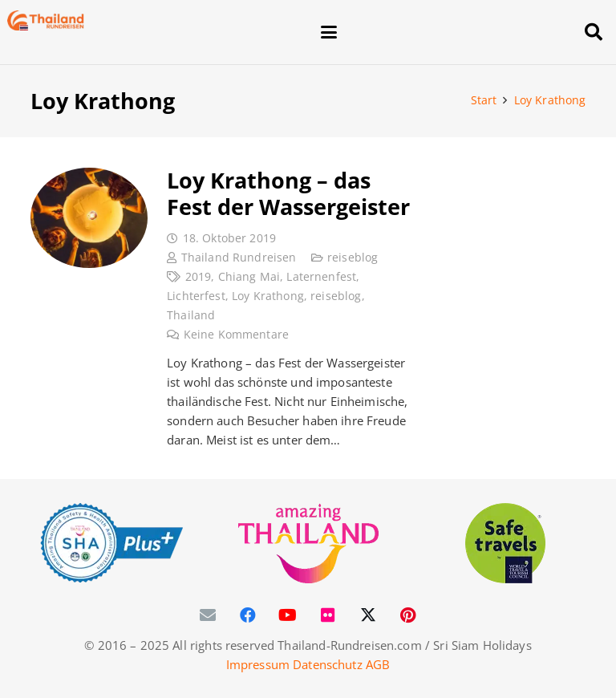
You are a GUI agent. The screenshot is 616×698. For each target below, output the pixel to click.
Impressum (258, 664)
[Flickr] (328, 615)
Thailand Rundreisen (238, 258)
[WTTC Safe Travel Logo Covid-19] (506, 543)
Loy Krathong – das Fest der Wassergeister (288, 193)
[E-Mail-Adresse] (208, 615)
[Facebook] (248, 615)
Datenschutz (328, 664)
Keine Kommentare (235, 335)
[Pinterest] (408, 615)
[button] (442, 32)
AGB (378, 664)
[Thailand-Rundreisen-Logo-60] (46, 20)
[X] (368, 615)
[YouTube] (288, 615)
